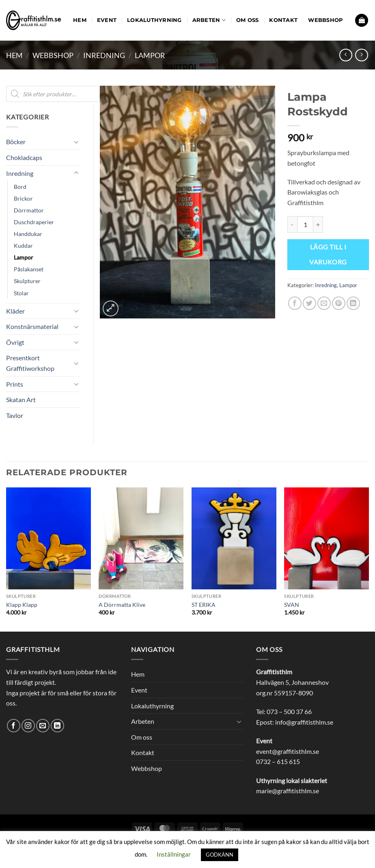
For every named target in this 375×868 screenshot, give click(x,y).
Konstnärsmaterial (32, 326)
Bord (20, 187)
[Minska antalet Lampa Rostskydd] (292, 224)
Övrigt (15, 342)
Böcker (16, 142)
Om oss (248, 20)
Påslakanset (29, 269)
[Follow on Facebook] (14, 726)
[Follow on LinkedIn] (57, 726)
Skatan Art (21, 399)
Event (107, 20)
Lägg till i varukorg (328, 254)
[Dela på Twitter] (309, 303)
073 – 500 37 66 (289, 711)
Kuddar (23, 246)
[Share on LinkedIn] (353, 303)
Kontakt (283, 20)
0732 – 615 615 (278, 761)
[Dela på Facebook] (295, 303)
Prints (15, 384)
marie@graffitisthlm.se (288, 791)
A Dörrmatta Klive (122, 605)
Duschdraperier (34, 222)
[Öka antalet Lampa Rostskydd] (318, 224)
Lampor (150, 55)
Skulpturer (27, 281)
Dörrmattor (29, 210)
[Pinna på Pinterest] (339, 303)
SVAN (292, 605)
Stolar (21, 293)
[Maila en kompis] (324, 303)
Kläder (15, 311)
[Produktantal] (305, 224)
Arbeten (209, 20)
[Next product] (346, 55)
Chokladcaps (24, 157)
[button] (362, 21)
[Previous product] (361, 55)
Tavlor (15, 415)
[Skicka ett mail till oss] (43, 726)
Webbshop (325, 20)
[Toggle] (76, 142)
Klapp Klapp (22, 605)
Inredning (104, 55)
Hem (80, 20)
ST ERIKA (204, 605)
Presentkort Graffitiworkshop (30, 363)
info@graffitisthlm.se (304, 722)
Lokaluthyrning (154, 20)
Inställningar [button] (174, 854)
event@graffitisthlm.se (288, 751)
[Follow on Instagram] (28, 726)
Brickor (23, 198)
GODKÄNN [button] (220, 855)
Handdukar (28, 234)
